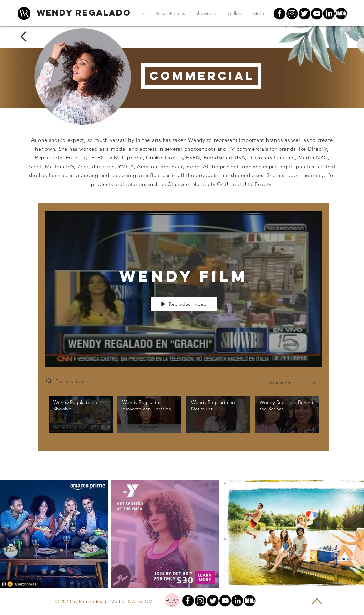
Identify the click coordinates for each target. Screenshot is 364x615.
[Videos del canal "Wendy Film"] (184, 418)
